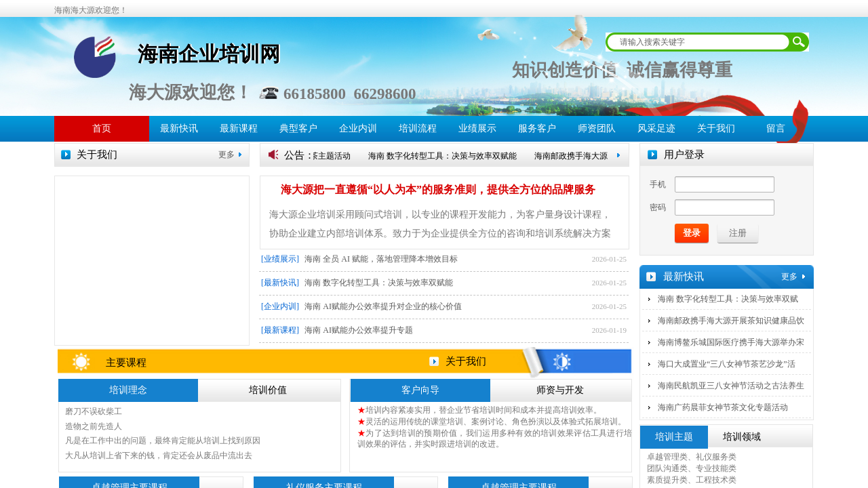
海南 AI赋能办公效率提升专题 (359, 330)
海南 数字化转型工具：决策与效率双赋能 (447, 156)
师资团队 (597, 128)
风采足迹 (656, 128)
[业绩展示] (280, 259)
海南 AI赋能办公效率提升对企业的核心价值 (383, 306)
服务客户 (537, 128)
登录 (692, 233)
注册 (738, 233)
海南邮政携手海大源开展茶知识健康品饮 (731, 321)
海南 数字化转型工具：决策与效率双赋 (728, 299)
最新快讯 (179, 128)
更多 (226, 155)
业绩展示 (477, 128)
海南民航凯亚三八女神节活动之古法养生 (731, 386)
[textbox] (698, 42)
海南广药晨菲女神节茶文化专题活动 (723, 407)
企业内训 (358, 128)
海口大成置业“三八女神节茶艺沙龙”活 (727, 364)
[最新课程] (280, 330)
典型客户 (298, 128)
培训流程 (418, 128)
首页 (102, 128)
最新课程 (239, 128)
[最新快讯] (280, 283)
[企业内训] (280, 306)
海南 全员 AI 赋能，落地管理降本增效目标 (381, 259)
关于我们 (716, 128)
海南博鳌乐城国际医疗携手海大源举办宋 (731, 342)
